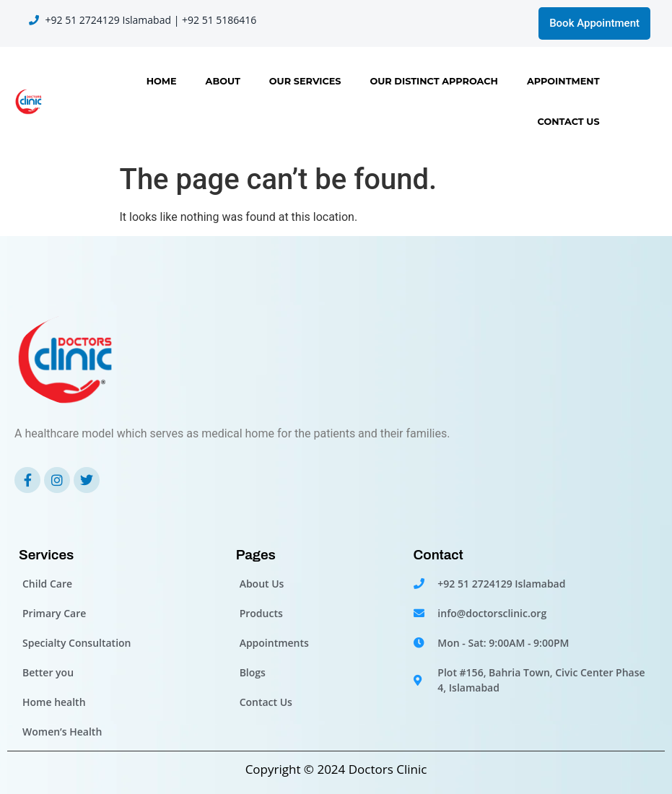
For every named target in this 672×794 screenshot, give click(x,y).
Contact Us (569, 122)
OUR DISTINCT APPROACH (433, 81)
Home (162, 81)
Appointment (563, 81)
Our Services (305, 81)
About (223, 81)
